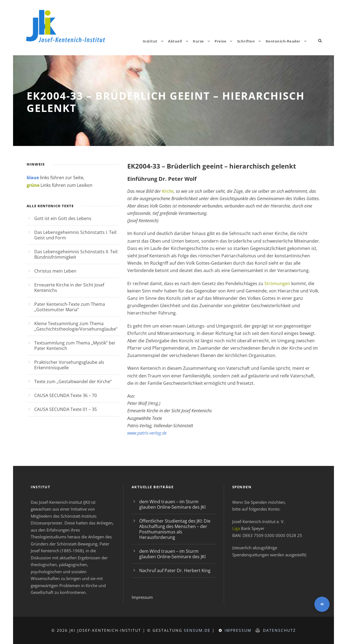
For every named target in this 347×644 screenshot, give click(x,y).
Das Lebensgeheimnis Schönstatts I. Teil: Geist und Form (76, 235)
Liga (236, 528)
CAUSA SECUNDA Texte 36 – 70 (66, 395)
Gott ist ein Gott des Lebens (63, 218)
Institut (150, 41)
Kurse (198, 41)
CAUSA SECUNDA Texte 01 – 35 (66, 409)
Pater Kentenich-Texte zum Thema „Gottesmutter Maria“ (70, 307)
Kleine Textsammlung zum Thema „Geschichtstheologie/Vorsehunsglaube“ (76, 326)
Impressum (142, 597)
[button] (322, 604)
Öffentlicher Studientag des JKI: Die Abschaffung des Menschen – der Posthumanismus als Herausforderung (175, 529)
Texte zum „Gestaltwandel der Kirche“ (73, 381)
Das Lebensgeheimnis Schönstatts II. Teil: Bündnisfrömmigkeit (76, 254)
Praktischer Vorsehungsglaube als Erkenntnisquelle (69, 365)
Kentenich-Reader (283, 41)
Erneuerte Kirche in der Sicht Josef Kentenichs (69, 288)
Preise (220, 41)
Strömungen (277, 283)
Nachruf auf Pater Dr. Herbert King (175, 570)
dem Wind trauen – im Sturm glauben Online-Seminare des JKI (172, 504)
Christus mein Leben (55, 271)
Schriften (246, 41)
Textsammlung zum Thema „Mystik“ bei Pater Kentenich (75, 346)
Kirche (168, 191)
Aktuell (175, 41)
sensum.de (197, 630)
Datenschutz (279, 630)
